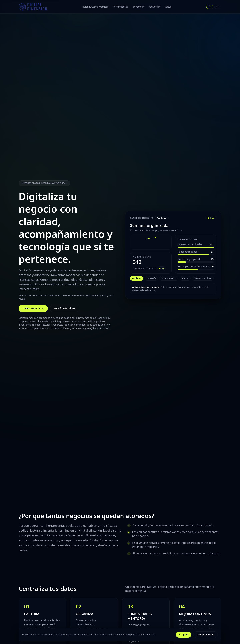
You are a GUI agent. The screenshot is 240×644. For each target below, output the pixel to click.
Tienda (185, 278)
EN (218, 7)
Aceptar (184, 635)
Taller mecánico (169, 278)
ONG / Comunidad (203, 278)
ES (210, 7)
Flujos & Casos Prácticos (95, 7)
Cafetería (151, 278)
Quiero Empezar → (33, 308)
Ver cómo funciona (65, 308)
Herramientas (120, 7)
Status (168, 7)
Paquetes (154, 7)
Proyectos (138, 7)
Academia (137, 278)
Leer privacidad (206, 635)
